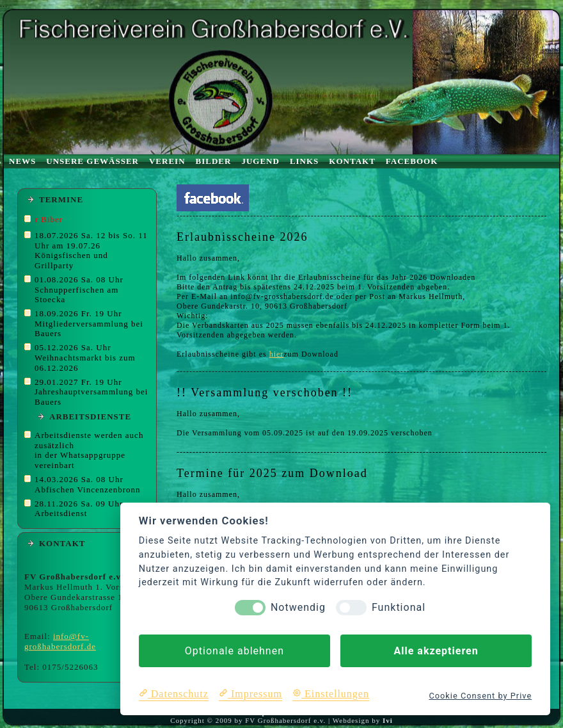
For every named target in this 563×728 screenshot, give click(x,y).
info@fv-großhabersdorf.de (60, 641)
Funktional (399, 607)
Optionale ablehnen (234, 651)
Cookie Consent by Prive (480, 696)
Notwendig (298, 607)
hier (277, 354)
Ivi (388, 720)
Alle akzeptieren (436, 651)
